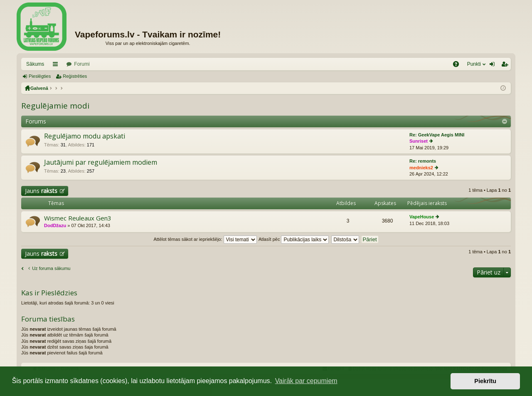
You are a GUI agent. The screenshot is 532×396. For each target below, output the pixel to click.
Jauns (41, 191)
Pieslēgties (40, 76)
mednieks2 (421, 168)
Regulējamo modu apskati (85, 136)
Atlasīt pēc (294, 239)
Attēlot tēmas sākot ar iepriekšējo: (205, 239)
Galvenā (39, 88)
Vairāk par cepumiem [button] (306, 381)
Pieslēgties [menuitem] (494, 66)
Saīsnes (57, 66)
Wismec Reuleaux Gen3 (78, 218)
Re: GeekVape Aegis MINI (437, 135)
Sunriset (419, 141)
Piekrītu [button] (485, 381)
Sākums (35, 64)
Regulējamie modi (55, 106)
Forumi (82, 64)
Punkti (474, 64)
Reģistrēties (75, 76)
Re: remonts (423, 161)
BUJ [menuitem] (459, 66)
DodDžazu (55, 225)
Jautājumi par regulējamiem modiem (101, 163)
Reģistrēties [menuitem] (506, 66)
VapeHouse (422, 217)
